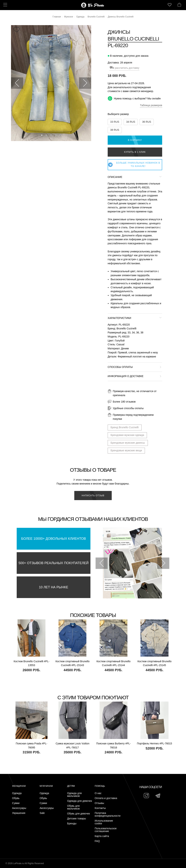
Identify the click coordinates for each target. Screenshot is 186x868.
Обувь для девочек (79, 814)
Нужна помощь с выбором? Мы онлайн (134, 98)
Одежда (17, 793)
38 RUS (115, 130)
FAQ (97, 841)
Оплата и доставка (106, 798)
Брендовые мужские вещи (126, 450)
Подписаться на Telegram (42, 860)
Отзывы (99, 803)
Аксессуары (19, 808)
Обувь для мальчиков (73, 807)
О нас (98, 793)
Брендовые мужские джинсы (128, 443)
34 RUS (131, 122)
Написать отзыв (93, 496)
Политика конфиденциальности (107, 814)
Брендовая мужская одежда (127, 435)
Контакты (100, 808)
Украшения (19, 813)
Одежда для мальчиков (74, 795)
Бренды (72, 824)
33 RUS (115, 122)
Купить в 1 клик (135, 152)
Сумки (16, 803)
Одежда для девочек (80, 801)
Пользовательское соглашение (106, 830)
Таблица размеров (151, 105)
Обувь (16, 798)
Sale (42, 813)
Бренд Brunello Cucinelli (125, 427)
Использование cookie (104, 822)
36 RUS (147, 122)
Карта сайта (102, 836)
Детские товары (77, 819)
